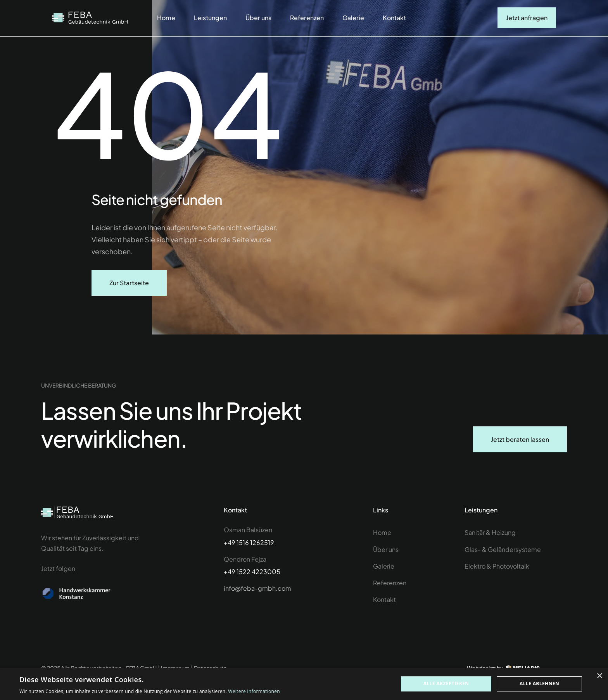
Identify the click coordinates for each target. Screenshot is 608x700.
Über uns (258, 18)
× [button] (599, 676)
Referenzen (307, 18)
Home (166, 18)
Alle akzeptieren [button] (446, 684)
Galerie (353, 18)
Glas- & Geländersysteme (503, 549)
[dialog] (304, 684)
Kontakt (394, 18)
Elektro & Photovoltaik (497, 566)
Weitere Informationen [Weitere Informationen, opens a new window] (254, 691)
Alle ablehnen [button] (539, 684)
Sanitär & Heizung (490, 532)
